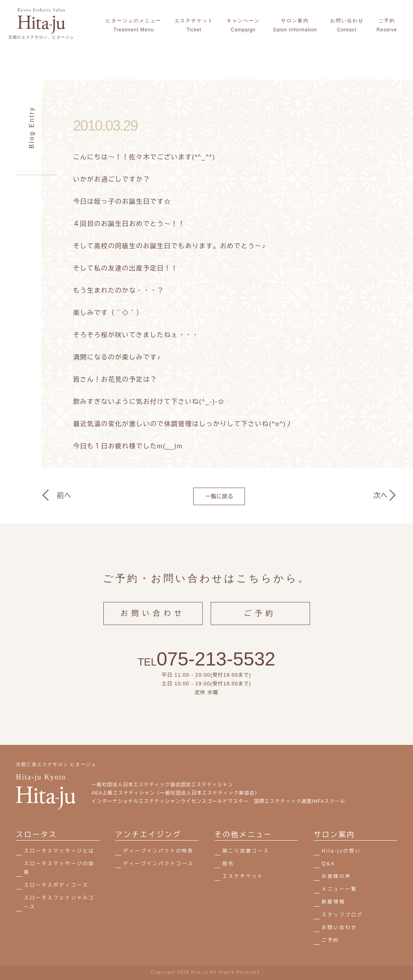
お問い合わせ (153, 622)
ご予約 (260, 622)
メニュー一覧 (339, 889)
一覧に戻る (219, 496)
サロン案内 (334, 835)
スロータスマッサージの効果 (59, 868)
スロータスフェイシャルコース (59, 902)
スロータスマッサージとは (59, 851)
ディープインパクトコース (159, 864)
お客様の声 (336, 876)
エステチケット (243, 876)
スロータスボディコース (56, 885)
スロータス (37, 835)
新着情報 (333, 902)
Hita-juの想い (341, 851)
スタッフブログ (342, 915)
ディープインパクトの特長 (159, 851)
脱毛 (229, 864)
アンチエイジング (148, 835)
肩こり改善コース (246, 851)
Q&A (328, 864)
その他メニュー (244, 835)
